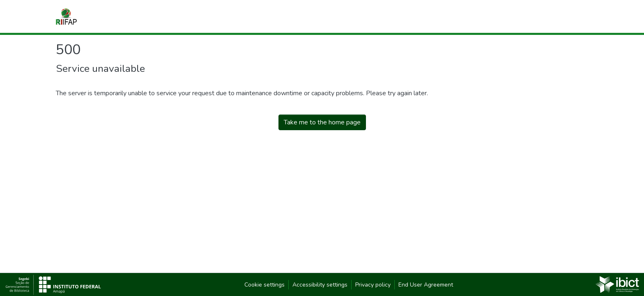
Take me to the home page (322, 122)
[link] (617, 284)
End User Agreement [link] (426, 285)
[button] (66, 16)
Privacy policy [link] (373, 285)
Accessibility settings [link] (320, 285)
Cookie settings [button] (264, 285)
